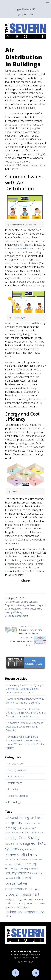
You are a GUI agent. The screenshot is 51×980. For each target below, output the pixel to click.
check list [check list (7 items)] (36, 823)
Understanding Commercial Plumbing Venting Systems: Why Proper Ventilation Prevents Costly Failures (25, 742)
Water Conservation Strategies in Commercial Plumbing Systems (25, 701)
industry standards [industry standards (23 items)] (18, 873)
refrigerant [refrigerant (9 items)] (11, 899)
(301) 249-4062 (26, 962)
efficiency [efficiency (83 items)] (29, 855)
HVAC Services (16, 776)
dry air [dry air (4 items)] (33, 849)
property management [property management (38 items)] (22, 894)
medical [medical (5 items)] (9, 878)
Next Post (27, 638)
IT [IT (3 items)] (45, 873)
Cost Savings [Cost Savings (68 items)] (30, 838)
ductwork (19, 609)
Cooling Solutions (29, 602)
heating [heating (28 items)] (20, 864)
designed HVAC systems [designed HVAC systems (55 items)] (25, 846)
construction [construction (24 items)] (31, 832)
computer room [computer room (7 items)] (13, 833)
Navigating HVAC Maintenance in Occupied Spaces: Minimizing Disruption (24, 727)
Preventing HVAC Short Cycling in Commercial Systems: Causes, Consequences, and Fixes (25, 689)
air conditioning (18, 605)
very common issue (20, 248)
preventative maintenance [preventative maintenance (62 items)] (16, 886)
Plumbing (13, 789)
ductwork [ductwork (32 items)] (12, 855)
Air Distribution (12, 602)
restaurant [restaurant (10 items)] (11, 903)
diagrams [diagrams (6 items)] (25, 849)
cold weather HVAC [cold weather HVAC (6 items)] (27, 828)
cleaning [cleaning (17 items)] (11, 828)
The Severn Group (26, 31)
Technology (14, 802)
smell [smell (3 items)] (42, 903)
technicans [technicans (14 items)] (24, 907)
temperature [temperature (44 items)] (34, 912)
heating (39, 609)
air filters (31, 605)
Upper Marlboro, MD (26, 9)
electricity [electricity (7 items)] (10, 860)
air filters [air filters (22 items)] (36, 818)
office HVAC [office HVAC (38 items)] (23, 878)
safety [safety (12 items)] (22, 903)
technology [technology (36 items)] (14, 912)
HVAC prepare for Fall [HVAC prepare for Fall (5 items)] (28, 869)
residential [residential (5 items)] (39, 899)
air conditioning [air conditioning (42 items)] (17, 817)
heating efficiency (14, 612)
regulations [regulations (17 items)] (25, 899)
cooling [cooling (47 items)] (11, 838)
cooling (10, 609)
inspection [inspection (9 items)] (37, 873)
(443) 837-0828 (26, 15)
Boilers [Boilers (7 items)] (27, 823)
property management (17, 616)
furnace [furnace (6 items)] (34, 860)
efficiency (29, 609)
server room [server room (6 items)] (33, 903)
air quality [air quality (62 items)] (14, 823)
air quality (41, 605)
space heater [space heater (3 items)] (11, 907)
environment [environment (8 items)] (22, 860)
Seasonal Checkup (18, 796)
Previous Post (27, 626)
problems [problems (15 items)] (35, 889)
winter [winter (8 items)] (9, 916)
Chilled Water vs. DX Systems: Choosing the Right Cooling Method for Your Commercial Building (26, 713)
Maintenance (15, 783)
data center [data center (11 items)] (12, 844)
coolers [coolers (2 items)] (42, 833)
